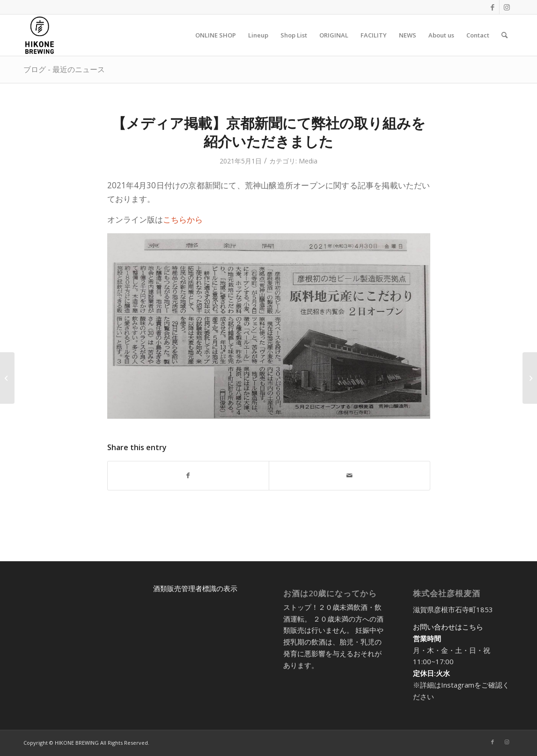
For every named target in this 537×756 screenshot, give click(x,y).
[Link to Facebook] (492, 7)
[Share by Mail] (349, 475)
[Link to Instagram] (507, 7)
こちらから (183, 219)
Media (308, 161)
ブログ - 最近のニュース (64, 69)
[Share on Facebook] (188, 475)
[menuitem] (216, 35)
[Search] (504, 35)
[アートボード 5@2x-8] (40, 35)
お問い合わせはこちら (448, 627)
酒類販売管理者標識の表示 (195, 588)
